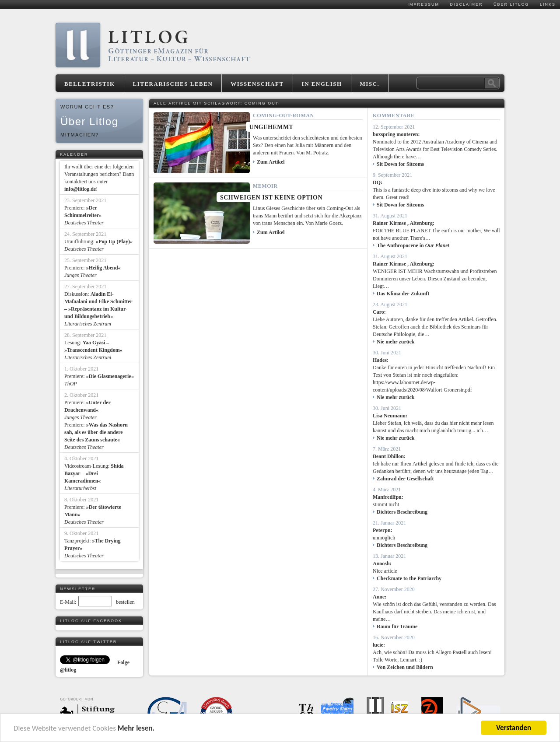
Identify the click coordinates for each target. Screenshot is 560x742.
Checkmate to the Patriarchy (409, 578)
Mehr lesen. (136, 728)
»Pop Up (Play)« (114, 241)
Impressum (423, 4)
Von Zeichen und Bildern (405, 667)
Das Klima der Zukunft (403, 294)
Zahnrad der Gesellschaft (405, 479)
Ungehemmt (271, 127)
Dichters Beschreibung (402, 512)
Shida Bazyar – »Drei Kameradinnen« (94, 473)
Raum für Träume (397, 626)
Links (548, 4)
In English (322, 84)
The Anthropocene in (413, 245)
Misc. (370, 84)
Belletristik (90, 84)
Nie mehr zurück (395, 342)
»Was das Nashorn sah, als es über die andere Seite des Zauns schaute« (96, 432)
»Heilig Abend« (103, 268)
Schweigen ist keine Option (271, 198)
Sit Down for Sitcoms (400, 164)
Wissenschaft (257, 84)
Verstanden (514, 728)
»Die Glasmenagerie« (110, 376)
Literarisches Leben (173, 84)
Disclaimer (466, 4)
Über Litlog (511, 4)
